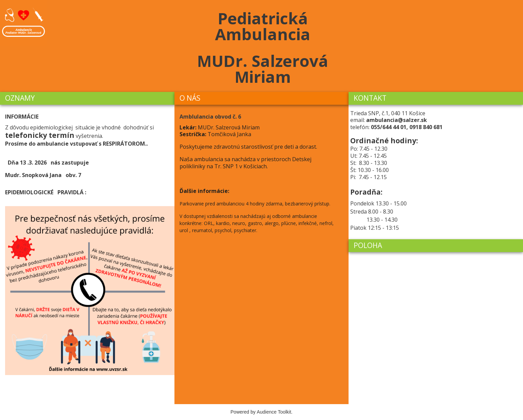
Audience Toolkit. (275, 412)
